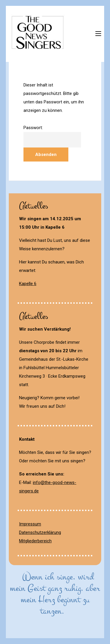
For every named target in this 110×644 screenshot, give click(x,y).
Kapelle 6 (28, 284)
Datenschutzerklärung (40, 532)
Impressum (30, 524)
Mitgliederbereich (35, 541)
